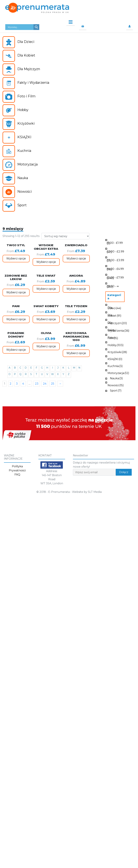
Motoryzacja (118, 373)
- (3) (115, 243)
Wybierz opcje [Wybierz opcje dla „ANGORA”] (76, 289)
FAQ (17, 475)
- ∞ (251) (113, 286)
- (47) (115, 251)
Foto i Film (113, 338)
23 (37, 384)
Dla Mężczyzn (117, 323)
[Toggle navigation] (69, 21)
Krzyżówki (117, 352)
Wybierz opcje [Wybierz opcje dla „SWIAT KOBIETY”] (46, 319)
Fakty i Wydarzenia (118, 330)
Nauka (116, 378)
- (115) (115, 269)
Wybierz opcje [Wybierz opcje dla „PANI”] (16, 319)
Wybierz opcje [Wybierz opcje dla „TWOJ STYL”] (16, 258)
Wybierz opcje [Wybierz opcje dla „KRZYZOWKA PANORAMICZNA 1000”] (76, 353)
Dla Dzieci (114, 308)
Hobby (116, 345)
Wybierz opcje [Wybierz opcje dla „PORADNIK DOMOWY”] (16, 350)
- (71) (115, 260)
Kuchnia (115, 366)
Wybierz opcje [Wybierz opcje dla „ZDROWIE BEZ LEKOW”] (16, 292)
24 (45, 384)
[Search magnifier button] (36, 27)
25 (53, 384)
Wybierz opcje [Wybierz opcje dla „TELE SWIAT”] (46, 289)
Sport (116, 390)
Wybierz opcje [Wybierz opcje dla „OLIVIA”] (46, 346)
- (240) (115, 277)
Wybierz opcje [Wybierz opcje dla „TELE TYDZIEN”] (76, 319)
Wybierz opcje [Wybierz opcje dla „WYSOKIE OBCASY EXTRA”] (46, 262)
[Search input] (20, 27)
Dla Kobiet (114, 315)
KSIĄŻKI (115, 359)
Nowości (116, 385)
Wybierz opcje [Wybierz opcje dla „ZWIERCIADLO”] (76, 258)
